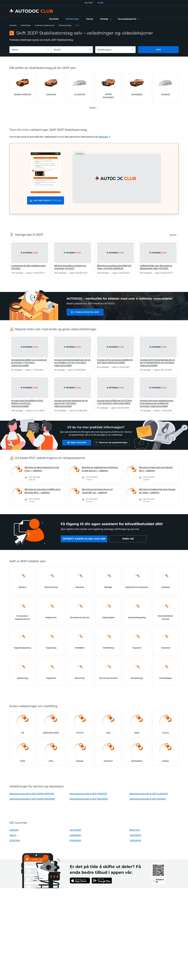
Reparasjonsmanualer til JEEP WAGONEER (89, 799)
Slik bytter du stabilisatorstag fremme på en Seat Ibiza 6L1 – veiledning (100, 469)
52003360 (14, 830)
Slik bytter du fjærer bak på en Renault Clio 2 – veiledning (156, 469)
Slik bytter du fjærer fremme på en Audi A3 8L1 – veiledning (42, 469)
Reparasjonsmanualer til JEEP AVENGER (148, 799)
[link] (54, 19)
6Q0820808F (75, 840)
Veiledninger (26, 25)
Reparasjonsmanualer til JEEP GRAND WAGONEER (32, 799)
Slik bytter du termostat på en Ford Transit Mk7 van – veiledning (97, 491)
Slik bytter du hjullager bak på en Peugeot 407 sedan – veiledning (157, 491)
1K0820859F (135, 835)
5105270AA (15, 840)
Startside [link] (13, 25)
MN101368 (135, 830)
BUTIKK (89, 3)
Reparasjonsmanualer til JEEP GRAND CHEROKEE (32, 794)
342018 (13, 835)
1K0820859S (135, 840)
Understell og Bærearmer (45, 25)
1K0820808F (75, 835)
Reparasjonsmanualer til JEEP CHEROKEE (88, 794)
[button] (106, 19)
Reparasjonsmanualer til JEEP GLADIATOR (149, 794)
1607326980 (75, 830)
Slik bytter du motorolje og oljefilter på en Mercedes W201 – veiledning (43, 491)
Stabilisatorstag (65, 25)
